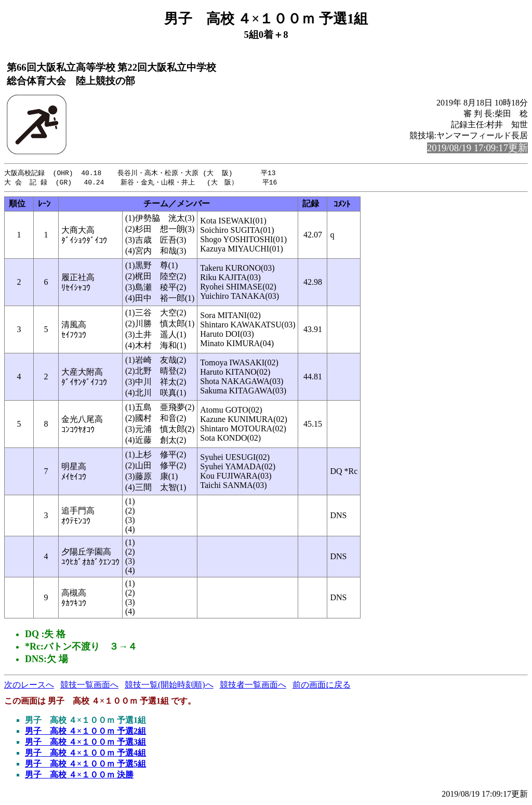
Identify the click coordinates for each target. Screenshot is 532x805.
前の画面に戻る (322, 686)
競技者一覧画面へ (253, 686)
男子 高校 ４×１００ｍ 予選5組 (85, 765)
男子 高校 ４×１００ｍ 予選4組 (85, 754)
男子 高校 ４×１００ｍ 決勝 (79, 776)
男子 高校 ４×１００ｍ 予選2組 (85, 732)
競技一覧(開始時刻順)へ (169, 686)
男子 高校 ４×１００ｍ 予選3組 (85, 743)
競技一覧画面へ (89, 686)
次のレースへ (29, 686)
